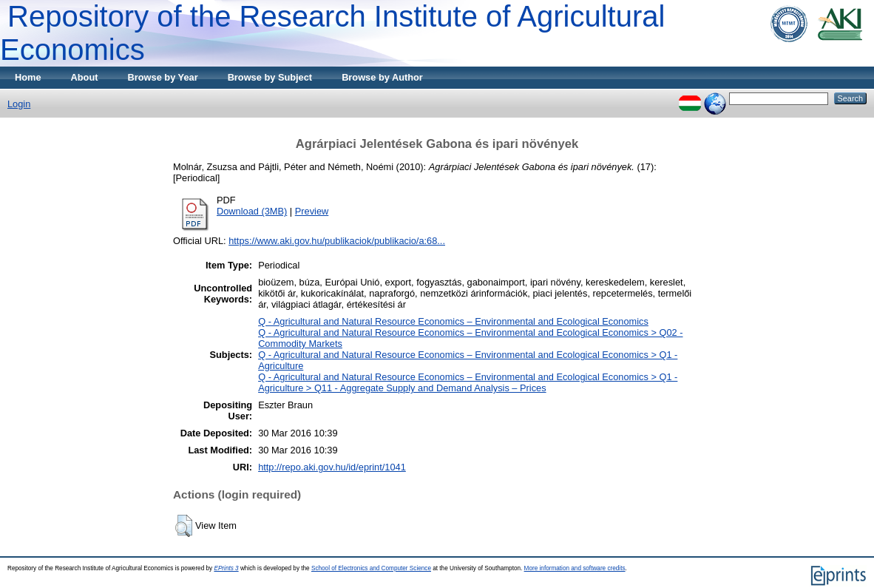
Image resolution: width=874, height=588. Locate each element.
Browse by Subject (270, 77)
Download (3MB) (252, 211)
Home (28, 77)
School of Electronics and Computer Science (371, 568)
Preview (312, 211)
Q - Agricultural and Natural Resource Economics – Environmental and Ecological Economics (453, 321)
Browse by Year (163, 77)
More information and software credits (575, 568)
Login (19, 104)
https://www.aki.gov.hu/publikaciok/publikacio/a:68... (337, 241)
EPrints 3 (226, 568)
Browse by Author (382, 77)
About (85, 77)
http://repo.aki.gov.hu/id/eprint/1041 (332, 467)
